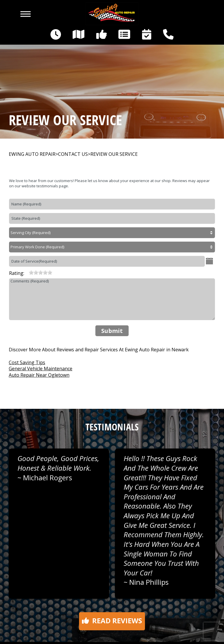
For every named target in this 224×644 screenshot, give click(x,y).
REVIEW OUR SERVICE (114, 154)
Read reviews (112, 621)
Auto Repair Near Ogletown (39, 375)
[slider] (41, 273)
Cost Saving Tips (27, 362)
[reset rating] (27, 273)
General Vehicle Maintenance (41, 369)
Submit (112, 331)
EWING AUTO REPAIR (32, 154)
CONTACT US (73, 154)
